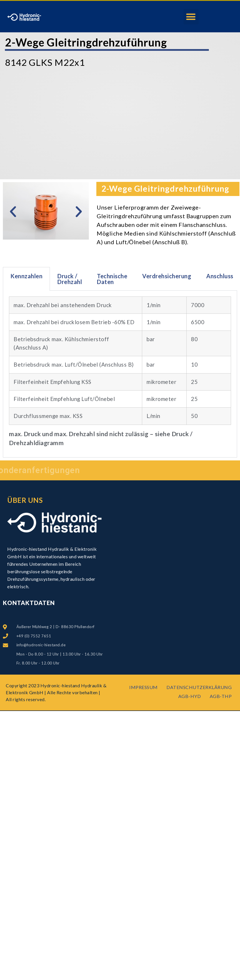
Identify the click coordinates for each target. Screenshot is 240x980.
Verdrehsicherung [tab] (167, 276)
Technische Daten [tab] (112, 279)
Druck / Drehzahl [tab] (70, 279)
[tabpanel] (120, 374)
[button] (191, 17)
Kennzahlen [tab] (26, 276)
